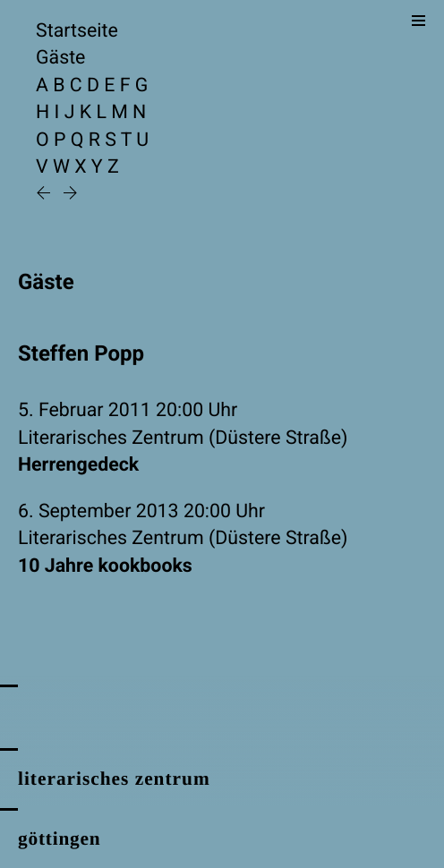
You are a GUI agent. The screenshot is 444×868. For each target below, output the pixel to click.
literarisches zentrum (114, 779)
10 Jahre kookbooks (105, 566)
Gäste (60, 58)
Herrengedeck (78, 465)
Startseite (77, 31)
